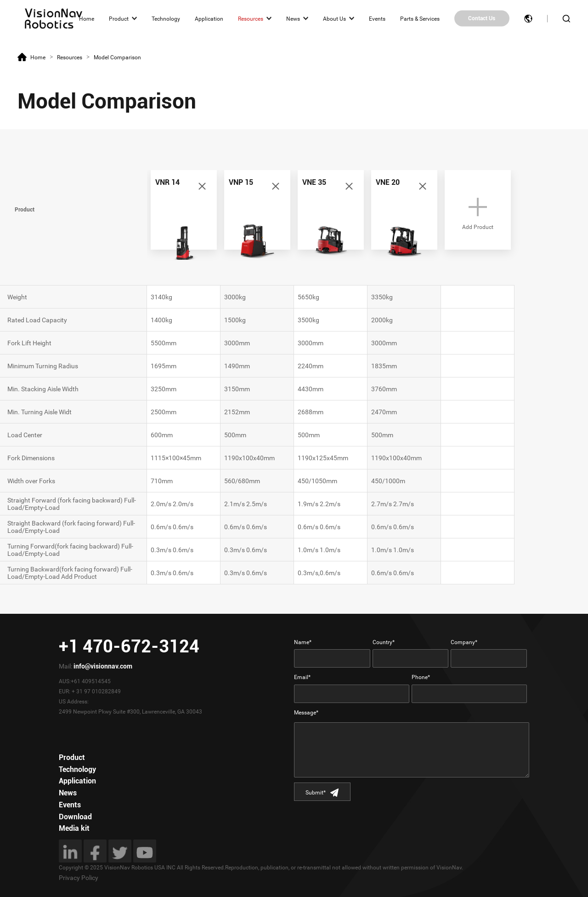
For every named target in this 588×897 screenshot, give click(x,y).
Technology (166, 18)
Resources (251, 18)
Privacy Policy (79, 878)
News (293, 18)
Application (209, 18)
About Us (334, 18)
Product (119, 18)
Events (377, 18)
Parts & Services (420, 18)
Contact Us (482, 18)
